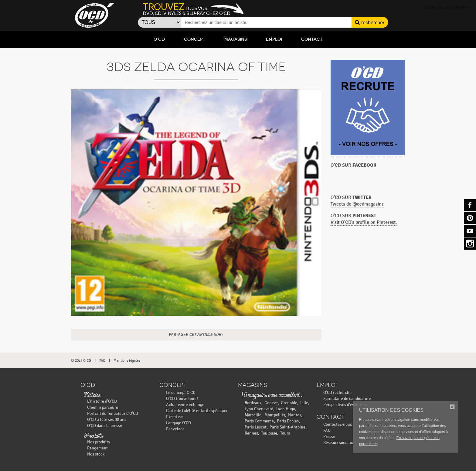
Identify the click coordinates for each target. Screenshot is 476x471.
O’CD (159, 39)
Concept (195, 39)
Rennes (251, 433)
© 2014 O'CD (81, 360)
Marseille (253, 415)
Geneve (271, 403)
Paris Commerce (259, 421)
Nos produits (99, 442)
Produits (93, 436)
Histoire (92, 395)
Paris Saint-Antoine (287, 427)
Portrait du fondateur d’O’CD (113, 413)
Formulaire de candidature (347, 399)
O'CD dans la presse (105, 426)
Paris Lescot (256, 427)
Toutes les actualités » (446, 7)
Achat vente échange (185, 405)
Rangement (97, 448)
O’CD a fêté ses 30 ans (107, 420)
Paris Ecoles (288, 421)
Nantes (295, 415)
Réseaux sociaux (338, 443)
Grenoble (289, 403)
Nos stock (96, 454)
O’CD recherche (337, 392)
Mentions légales (127, 360)
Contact (312, 39)
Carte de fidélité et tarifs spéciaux (197, 411)
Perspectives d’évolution (345, 405)
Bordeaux (253, 403)
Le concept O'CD (181, 392)
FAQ (102, 360)
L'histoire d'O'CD (102, 401)
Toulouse (269, 433)
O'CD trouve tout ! (182, 399)
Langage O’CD (178, 423)
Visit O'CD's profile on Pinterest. (364, 222)
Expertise (174, 417)
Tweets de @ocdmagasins (357, 204)
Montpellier (275, 415)
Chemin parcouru (103, 407)
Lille (304, 403)
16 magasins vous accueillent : (272, 395)
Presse (329, 437)
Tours (285, 433)
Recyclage (175, 429)
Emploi (274, 39)
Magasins (236, 39)
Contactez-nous (338, 424)
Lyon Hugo (286, 409)
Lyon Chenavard (259, 409)
